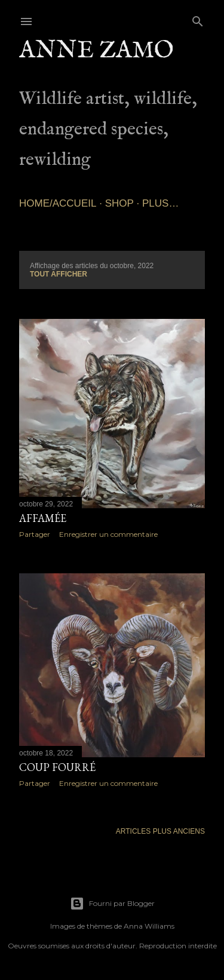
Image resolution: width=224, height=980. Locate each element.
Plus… (160, 203)
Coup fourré (57, 767)
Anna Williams (149, 926)
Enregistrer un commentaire (108, 534)
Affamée (43, 518)
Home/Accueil (58, 203)
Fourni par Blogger (112, 904)
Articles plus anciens (160, 831)
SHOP (119, 203)
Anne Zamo (96, 51)
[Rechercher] (198, 19)
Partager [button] (35, 534)
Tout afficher (59, 274)
